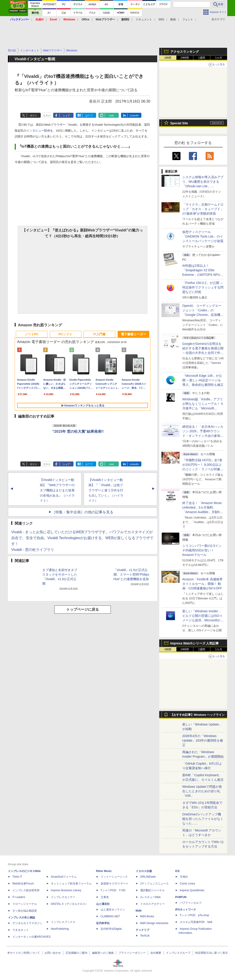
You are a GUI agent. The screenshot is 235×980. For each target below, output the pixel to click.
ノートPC (32, 334)
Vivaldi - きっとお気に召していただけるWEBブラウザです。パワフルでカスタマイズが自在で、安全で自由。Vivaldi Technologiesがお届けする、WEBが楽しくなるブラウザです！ (82, 538)
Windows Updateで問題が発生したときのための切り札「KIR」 (202, 791)
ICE (178, 871)
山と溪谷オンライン (113, 910)
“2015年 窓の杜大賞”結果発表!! (78, 431)
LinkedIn (134, 115)
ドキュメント (144, 19)
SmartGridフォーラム (64, 877)
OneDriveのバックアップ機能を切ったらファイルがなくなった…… (203, 819)
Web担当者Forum (23, 884)
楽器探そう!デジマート (115, 884)
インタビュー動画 (38, 131)
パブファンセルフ (191, 903)
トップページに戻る (83, 609)
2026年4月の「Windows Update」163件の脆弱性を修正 (203, 740)
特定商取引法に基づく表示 (211, 953)
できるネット (21, 930)
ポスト (34, 115)
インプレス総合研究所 (26, 890)
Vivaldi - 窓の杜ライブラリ (33, 550)
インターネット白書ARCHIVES (32, 937)
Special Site (179, 123)
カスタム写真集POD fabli (196, 922)
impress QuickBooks (192, 890)
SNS (161, 19)
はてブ (89, 115)
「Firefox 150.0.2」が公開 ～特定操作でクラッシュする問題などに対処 (203, 287)
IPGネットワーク (186, 910)
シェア (66, 115)
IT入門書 (99, 334)
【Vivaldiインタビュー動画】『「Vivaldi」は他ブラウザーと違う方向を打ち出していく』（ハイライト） (106, 490)
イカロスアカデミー (152, 904)
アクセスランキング (185, 52)
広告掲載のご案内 (76, 953)
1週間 (202, 58)
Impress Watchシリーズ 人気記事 (195, 643)
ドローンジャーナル (25, 904)
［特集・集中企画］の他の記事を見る (83, 512)
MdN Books (147, 916)
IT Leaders (19, 897)
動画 (173, 19)
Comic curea (187, 884)
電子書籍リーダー (133, 334)
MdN (139, 911)
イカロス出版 (144, 871)
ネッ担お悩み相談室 (25, 911)
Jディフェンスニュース (154, 884)
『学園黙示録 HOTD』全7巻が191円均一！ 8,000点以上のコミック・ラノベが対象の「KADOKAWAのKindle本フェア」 (203, 469)
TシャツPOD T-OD (113, 890)
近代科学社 (103, 923)
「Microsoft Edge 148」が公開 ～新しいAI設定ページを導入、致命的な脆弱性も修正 (203, 380)
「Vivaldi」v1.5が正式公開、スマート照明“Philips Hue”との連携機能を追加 (131, 574)
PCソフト (65, 334)
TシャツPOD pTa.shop (195, 915)
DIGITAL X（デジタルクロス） (70, 904)
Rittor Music (104, 871)
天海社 (184, 877)
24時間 (185, 58)
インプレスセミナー (63, 897)
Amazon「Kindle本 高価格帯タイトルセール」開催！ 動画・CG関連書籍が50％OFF (202, 584)
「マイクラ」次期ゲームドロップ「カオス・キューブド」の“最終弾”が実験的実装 (203, 209)
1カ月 (219, 58)
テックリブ (142, 930)
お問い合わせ (53, 953)
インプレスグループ (178, 953)
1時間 (168, 58)
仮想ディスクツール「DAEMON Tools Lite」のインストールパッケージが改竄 (203, 236)
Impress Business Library (66, 890)
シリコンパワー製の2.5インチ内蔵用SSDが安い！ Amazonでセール (202, 550)
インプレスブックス (63, 922)
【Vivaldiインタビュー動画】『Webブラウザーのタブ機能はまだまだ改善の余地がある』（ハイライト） (57, 490)
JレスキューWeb (150, 897)
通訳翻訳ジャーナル (152, 890)
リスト (47, 115)
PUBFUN (181, 897)
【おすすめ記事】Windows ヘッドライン (198, 715)
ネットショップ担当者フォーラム (71, 884)
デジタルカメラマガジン (27, 923)
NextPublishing (60, 929)
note (111, 115)
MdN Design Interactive (154, 923)
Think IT (17, 877)
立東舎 (105, 897)
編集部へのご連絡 (103, 953)
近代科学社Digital (111, 929)
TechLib (145, 936)
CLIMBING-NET (110, 916)
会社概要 (156, 953)
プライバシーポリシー (132, 953)
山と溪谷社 (103, 904)
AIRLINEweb (148, 877)
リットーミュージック (114, 877)
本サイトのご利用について (24, 953)
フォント (188, 19)
